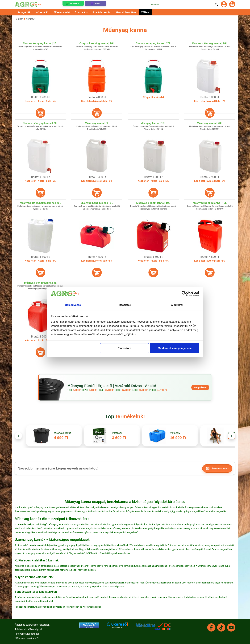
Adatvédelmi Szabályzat (28, 629)
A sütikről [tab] (177, 305)
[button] (217, 468)
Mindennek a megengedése (175, 348)
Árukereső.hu (117, 628)
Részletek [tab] (125, 305)
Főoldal (19, 19)
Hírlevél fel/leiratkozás (27, 634)
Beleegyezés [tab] (73, 305)
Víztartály (175, 433)
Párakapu (117, 433)
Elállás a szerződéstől (27, 638)
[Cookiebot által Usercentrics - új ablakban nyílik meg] (184, 293)
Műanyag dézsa (63, 433)
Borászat (31, 19)
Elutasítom (124, 348)
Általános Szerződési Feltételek (32, 625)
